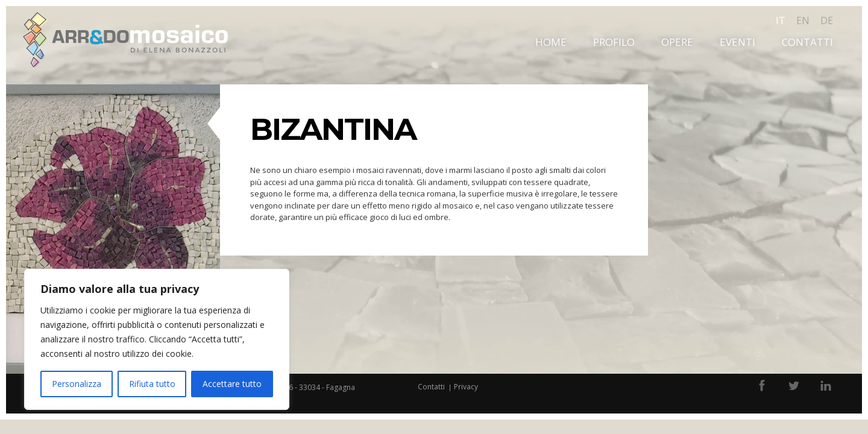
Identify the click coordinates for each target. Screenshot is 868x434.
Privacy (466, 387)
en (803, 20)
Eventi (737, 42)
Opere (677, 42)
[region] (157, 339)
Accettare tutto (232, 384)
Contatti (807, 42)
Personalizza (77, 384)
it (781, 20)
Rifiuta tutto (152, 384)
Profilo (614, 42)
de (827, 20)
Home (551, 42)
